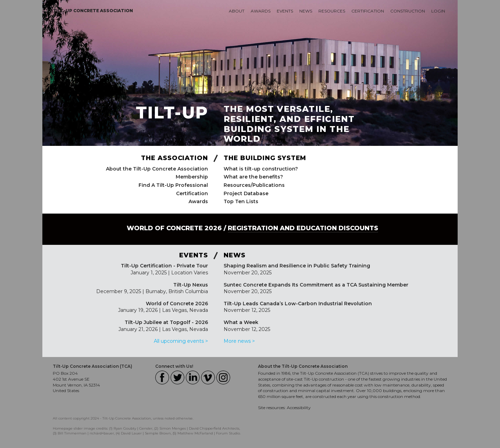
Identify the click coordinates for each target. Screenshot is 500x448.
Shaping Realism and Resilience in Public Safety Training (297, 266)
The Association (174, 158)
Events (285, 11)
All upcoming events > (181, 341)
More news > (239, 341)
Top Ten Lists (241, 201)
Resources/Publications (254, 185)
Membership (192, 177)
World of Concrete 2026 (177, 304)
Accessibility (299, 408)
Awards (261, 11)
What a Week (241, 322)
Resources (332, 11)
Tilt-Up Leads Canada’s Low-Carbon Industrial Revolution (298, 304)
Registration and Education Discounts (303, 228)
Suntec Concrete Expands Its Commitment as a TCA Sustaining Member (316, 285)
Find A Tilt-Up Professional (173, 185)
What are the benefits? (253, 177)
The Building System (265, 158)
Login (438, 11)
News (306, 11)
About (237, 11)
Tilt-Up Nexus (191, 285)
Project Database (246, 193)
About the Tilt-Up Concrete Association (157, 169)
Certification (368, 11)
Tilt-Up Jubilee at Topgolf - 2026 (166, 322)
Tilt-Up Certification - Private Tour (164, 266)
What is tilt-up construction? (261, 169)
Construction (408, 11)
